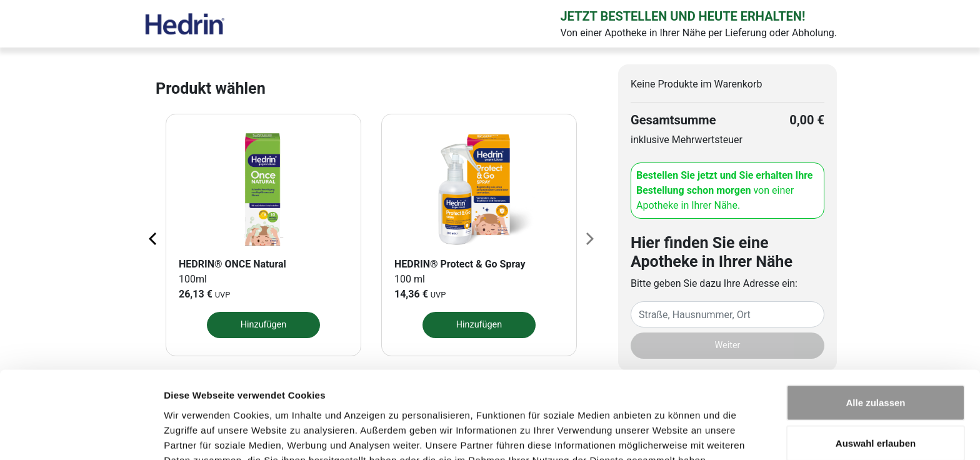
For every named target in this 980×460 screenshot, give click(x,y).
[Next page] (589, 238)
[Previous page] (154, 238)
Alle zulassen (875, 337)
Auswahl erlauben (876, 378)
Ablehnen (876, 419)
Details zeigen (665, 435)
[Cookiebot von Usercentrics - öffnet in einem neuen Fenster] (81, 436)
